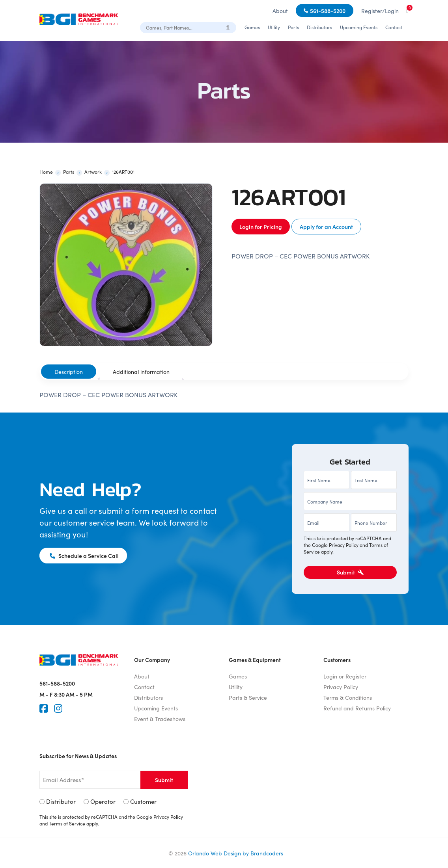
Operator (103, 801)
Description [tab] (69, 372)
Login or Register (345, 676)
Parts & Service (248, 697)
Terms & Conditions (348, 697)
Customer (143, 801)
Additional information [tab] (141, 372)
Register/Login (380, 11)
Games (252, 27)
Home (46, 172)
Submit (350, 572)
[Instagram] (58, 708)
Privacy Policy (344, 545)
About (280, 11)
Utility (274, 27)
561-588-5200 (328, 11)
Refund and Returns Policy (357, 708)
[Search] (228, 27)
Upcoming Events (359, 27)
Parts (293, 27)
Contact (394, 27)
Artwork (93, 172)
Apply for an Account (326, 227)
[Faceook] (44, 708)
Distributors (319, 27)
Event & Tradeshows (160, 719)
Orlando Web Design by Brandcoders (236, 853)
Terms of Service (67, 823)
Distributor (61, 801)
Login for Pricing (261, 227)
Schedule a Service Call (84, 556)
